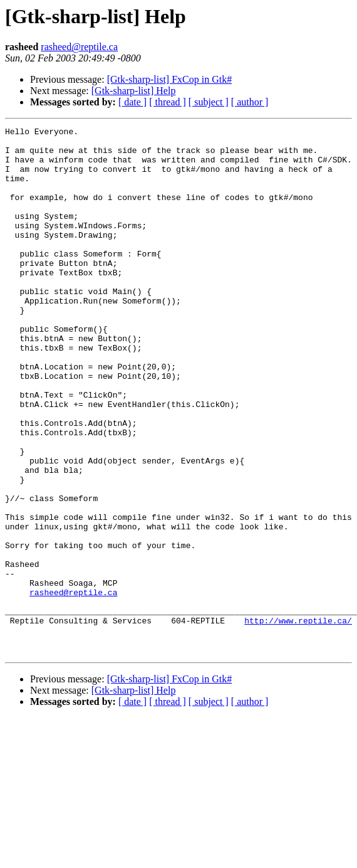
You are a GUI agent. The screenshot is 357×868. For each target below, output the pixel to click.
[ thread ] (168, 102)
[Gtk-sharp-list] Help (134, 91)
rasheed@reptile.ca (79, 47)
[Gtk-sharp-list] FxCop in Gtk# (170, 79)
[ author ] (250, 102)
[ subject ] (209, 102)
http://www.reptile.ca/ (298, 720)
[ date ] (132, 102)
